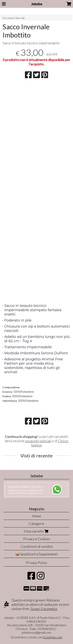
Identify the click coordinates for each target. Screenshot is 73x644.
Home (36, 516)
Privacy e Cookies (37, 539)
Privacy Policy (36, 563)
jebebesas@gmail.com (36, 632)
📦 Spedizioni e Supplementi (36, 554)
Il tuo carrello (36, 531)
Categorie (36, 524)
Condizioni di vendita (37, 546)
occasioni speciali (38, 441)
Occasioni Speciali (14, 18)
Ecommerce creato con (37, 637)
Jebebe (37, 4)
